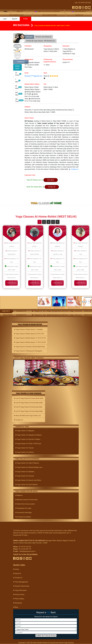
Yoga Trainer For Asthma (25, 452)
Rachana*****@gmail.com (33, 76)
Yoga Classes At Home (49, 15)
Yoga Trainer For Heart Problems (27, 463)
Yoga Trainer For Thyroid (24, 448)
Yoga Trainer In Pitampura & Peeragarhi (28, 351)
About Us (17, 573)
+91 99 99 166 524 (25, 547)
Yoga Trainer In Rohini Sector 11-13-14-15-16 (30, 338)
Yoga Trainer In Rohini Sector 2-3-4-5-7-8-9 (29, 334)
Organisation (29, 59)
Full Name (28, 46)
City (45, 84)
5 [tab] (57, 222)
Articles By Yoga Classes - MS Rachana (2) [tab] (41, 41)
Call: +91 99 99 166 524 (83, 3)
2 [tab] (44, 222)
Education (66, 46)
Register (15, 19)
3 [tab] (48, 222)
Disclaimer (18, 603)
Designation (48, 46)
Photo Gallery (19, 599)
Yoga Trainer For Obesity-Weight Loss (29, 467)
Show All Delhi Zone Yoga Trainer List (27, 416)
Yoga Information (20, 590)
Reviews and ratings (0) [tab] (44, 37)
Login (5, 19)
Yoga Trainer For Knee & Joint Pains (28, 480)
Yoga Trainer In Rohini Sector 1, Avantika (28, 329)
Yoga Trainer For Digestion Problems (28, 435)
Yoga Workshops (79, 12)
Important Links (30, 175)
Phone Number (68, 59)
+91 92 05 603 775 (25, 549)
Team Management (21, 582)
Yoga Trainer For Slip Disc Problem (28, 439)
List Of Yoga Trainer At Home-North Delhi (29, 398)
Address (27, 107)
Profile (25, 19)
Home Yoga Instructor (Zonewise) (47, 12)
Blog (16, 607)
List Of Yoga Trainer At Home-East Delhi (28, 407)
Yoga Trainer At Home (16, 15)
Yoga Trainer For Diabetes (25, 472)
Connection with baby (23, 513)
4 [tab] (53, 222)
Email (27, 73)
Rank (45, 73)
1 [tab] (40, 222)
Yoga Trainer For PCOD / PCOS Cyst (28, 444)
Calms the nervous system (25, 504)
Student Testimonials (21, 586)
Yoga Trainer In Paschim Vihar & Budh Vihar (29, 347)
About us (20, 12)
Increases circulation (23, 517)
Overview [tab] (29, 37)
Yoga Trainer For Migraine (25, 431)
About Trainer (29, 118)
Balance (19, 495)
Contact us (79, 15)
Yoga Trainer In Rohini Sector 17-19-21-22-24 (30, 342)
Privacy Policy (19, 595)
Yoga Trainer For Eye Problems (26, 485)
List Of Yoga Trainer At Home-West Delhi (28, 403)
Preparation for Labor (23, 508)
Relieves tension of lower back (26, 500)
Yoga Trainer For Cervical (25, 476)
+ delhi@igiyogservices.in (27, 551)
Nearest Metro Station (32, 84)
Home (5, 12)
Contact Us (18, 578)
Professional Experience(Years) (50, 61)
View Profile (11, 283)
